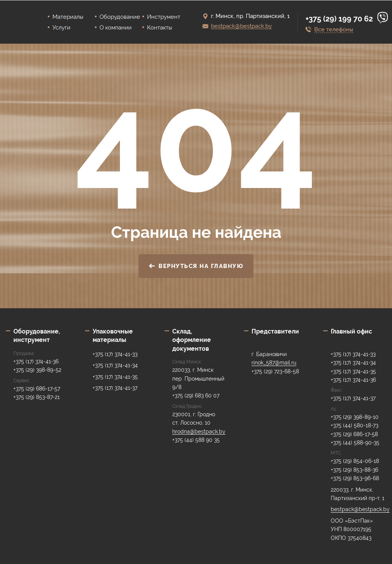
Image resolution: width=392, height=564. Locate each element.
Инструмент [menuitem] (164, 17)
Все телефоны (334, 30)
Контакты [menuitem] (160, 28)
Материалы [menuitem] (68, 17)
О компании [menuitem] (116, 28)
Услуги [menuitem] (61, 28)
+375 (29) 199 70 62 (340, 19)
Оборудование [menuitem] (120, 17)
